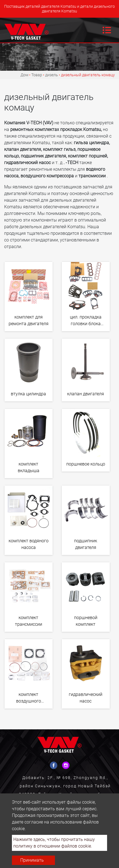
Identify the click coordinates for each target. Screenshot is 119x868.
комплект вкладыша (29, 467)
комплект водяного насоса (29, 544)
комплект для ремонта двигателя (29, 320)
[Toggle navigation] (107, 30)
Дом (24, 75)
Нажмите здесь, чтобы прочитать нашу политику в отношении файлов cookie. (54, 843)
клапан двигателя (86, 394)
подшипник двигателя (86, 544)
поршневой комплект (86, 621)
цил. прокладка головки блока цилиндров (86, 321)
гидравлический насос (86, 698)
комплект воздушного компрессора (29, 699)
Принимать (32, 860)
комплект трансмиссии (29, 621)
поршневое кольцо (86, 464)
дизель (52, 75)
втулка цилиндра (28, 394)
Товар (37, 75)
